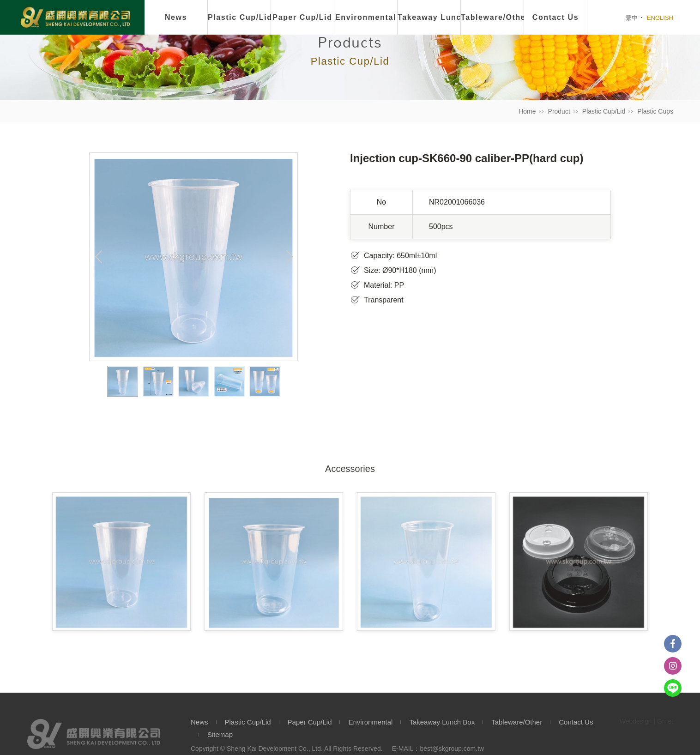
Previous (99, 257)
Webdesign (636, 721)
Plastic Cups (655, 111)
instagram (673, 666)
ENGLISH (660, 18)
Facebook (673, 644)
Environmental (366, 17)
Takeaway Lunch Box (442, 722)
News (176, 17)
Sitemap (220, 734)
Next (288, 257)
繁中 (632, 18)
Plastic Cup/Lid (239, 17)
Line (673, 688)
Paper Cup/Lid (302, 17)
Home (527, 111)
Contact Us (576, 722)
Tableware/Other (517, 722)
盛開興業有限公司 (75, 18)
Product (559, 111)
